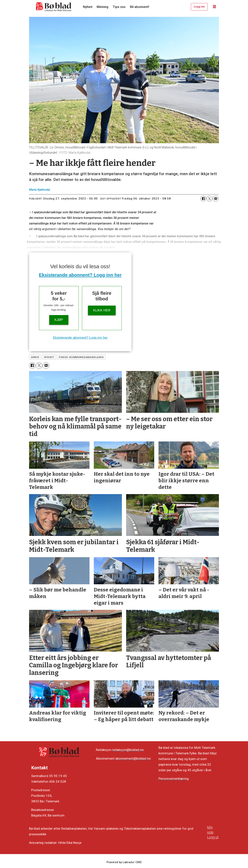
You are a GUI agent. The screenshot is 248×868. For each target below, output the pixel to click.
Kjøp (59, 320)
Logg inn (199, 7)
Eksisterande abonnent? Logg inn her (80, 275)
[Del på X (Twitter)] (209, 199)
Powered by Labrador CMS (124, 862)
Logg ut (213, 837)
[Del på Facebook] (203, 199)
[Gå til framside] (54, 7)
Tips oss (119, 7)
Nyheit (88, 7)
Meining (102, 7)
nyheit (49, 357)
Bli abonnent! (140, 7)
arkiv (35, 357)
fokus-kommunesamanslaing (81, 357)
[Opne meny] (214, 7)
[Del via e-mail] (216, 199)
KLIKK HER (102, 310)
